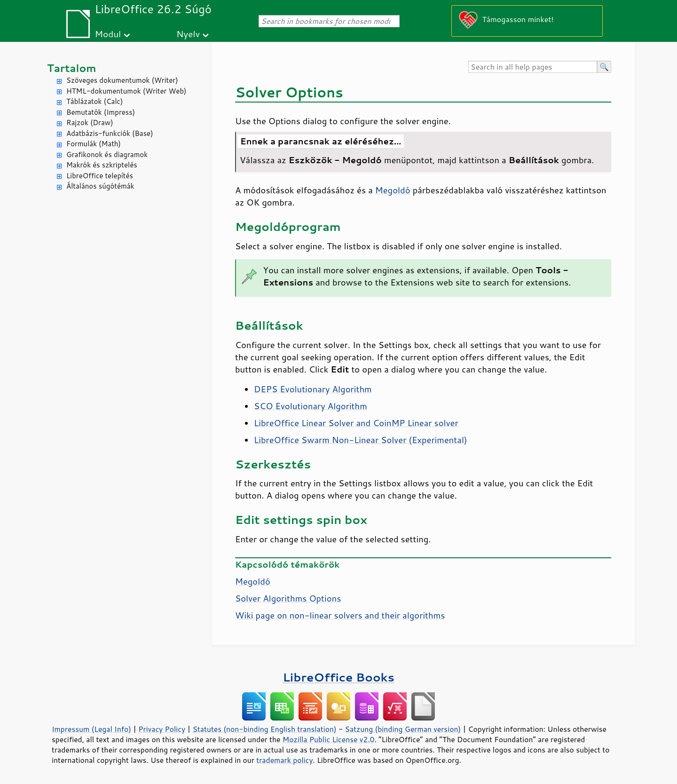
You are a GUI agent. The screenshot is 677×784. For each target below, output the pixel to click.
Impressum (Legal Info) (91, 729)
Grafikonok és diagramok (107, 154)
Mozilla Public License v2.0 (329, 739)
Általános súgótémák (100, 186)
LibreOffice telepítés (100, 176)
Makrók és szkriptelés (102, 165)
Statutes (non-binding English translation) (264, 729)
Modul (108, 34)
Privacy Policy (162, 729)
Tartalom (72, 68)
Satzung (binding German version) (403, 729)
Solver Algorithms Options (288, 598)
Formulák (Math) (94, 144)
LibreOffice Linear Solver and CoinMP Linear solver (356, 423)
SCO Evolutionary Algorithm (311, 406)
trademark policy (284, 760)
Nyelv (188, 34)
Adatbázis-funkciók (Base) (110, 133)
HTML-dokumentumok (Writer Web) (126, 91)
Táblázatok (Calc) (94, 101)
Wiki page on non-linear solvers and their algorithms (340, 615)
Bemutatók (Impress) (101, 112)
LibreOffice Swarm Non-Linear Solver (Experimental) (361, 440)
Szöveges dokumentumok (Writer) (122, 80)
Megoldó (393, 190)
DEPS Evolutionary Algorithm (313, 389)
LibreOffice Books (338, 677)
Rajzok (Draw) (90, 123)
